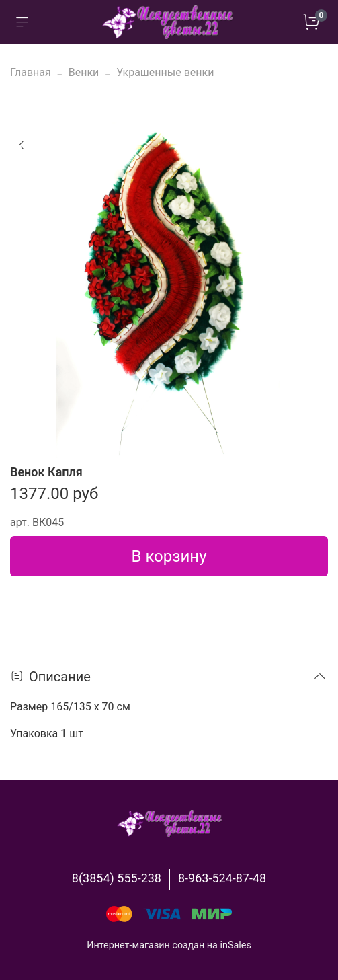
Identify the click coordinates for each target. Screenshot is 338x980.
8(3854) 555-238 (117, 878)
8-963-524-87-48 (222, 878)
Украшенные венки (165, 72)
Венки (84, 72)
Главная (31, 72)
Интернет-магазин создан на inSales (169, 945)
